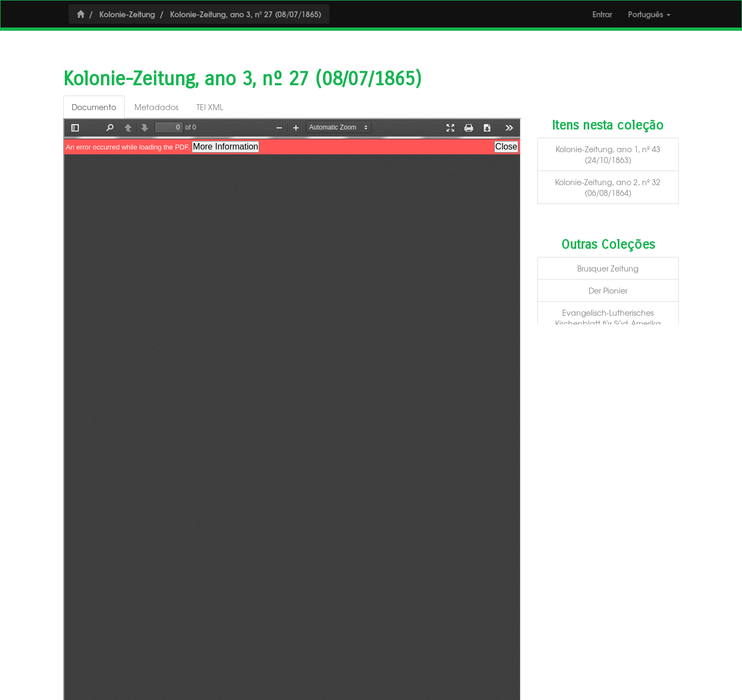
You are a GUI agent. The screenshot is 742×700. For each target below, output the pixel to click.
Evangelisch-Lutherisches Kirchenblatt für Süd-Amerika (608, 318)
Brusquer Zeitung (608, 268)
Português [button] (649, 14)
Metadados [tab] (156, 107)
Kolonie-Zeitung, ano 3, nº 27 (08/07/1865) (246, 14)
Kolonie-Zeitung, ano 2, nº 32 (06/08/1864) (608, 187)
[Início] (80, 14)
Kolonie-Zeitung (127, 14)
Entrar (602, 14)
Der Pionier (608, 290)
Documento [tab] (94, 107)
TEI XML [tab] (210, 107)
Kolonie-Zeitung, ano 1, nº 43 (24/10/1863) (608, 154)
